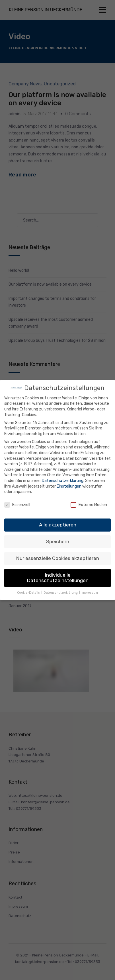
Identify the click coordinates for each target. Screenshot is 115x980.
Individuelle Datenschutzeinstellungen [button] (58, 578)
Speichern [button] (58, 541)
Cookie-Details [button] (29, 593)
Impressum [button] (90, 593)
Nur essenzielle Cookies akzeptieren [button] (57, 558)
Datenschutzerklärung (63, 481)
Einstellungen (69, 486)
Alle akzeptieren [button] (58, 525)
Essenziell (17, 505)
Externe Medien (89, 505)
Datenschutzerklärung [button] (61, 593)
